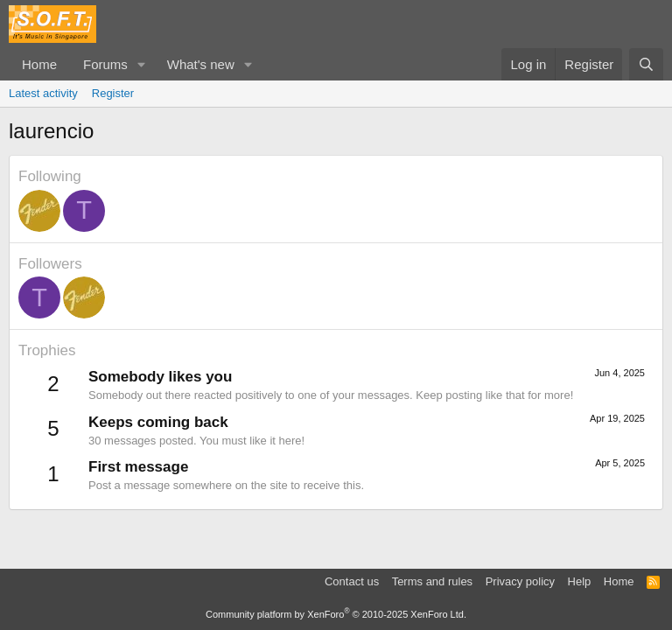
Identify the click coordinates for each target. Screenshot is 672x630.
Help (580, 581)
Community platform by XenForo (336, 614)
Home (39, 64)
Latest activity (43, 93)
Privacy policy (520, 581)
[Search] (646, 64)
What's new (201, 64)
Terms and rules (432, 581)
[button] (142, 64)
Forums (105, 64)
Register (113, 93)
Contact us (352, 581)
